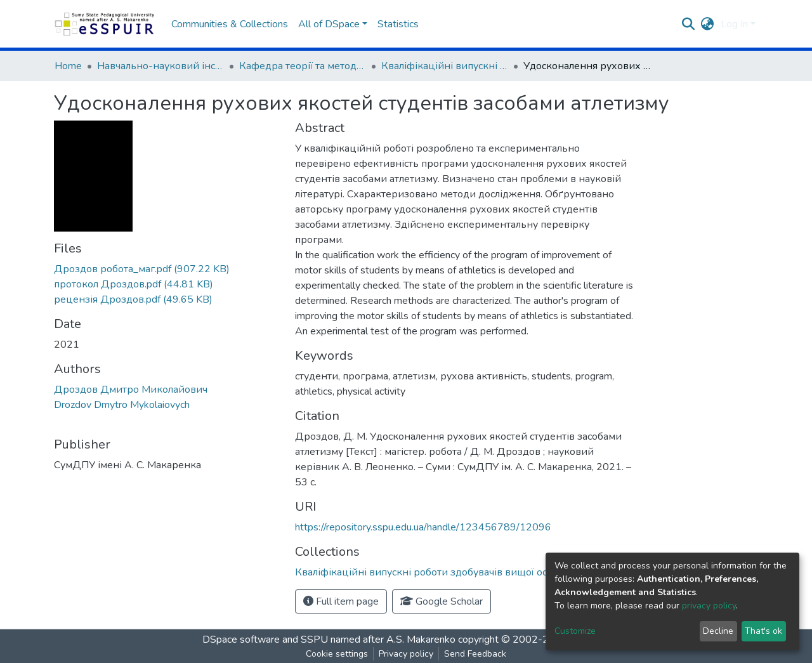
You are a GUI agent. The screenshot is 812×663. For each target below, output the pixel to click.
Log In (734, 24)
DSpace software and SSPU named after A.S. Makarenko (329, 640)
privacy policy (709, 606)
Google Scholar (442, 601)
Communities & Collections (230, 24)
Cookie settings (337, 654)
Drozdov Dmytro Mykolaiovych (122, 405)
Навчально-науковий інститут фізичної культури (160, 66)
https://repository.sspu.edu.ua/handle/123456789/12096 (423, 527)
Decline (718, 631)
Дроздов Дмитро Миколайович (131, 390)
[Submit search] (689, 24)
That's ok (763, 631)
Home (68, 66)
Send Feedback (475, 654)
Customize (575, 631)
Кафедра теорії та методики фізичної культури (303, 66)
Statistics (398, 24)
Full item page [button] (341, 601)
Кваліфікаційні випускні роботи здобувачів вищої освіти (445, 66)
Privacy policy (406, 654)
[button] (708, 24)
